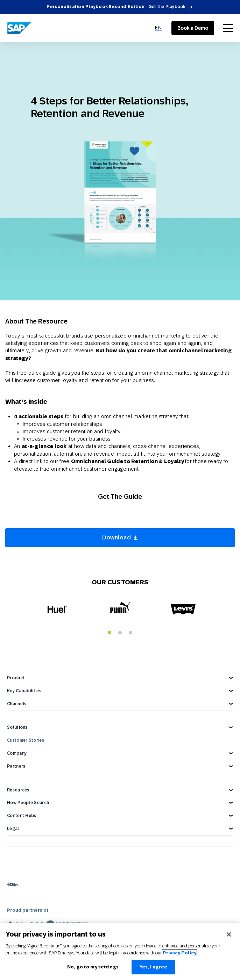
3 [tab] (130, 633)
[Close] (229, 934)
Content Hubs (22, 816)
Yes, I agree (154, 967)
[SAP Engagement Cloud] (19, 28)
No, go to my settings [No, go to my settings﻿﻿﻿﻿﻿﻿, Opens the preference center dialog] (93, 967)
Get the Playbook (167, 7)
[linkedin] (16, 884)
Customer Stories (26, 740)
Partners (16, 766)
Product (16, 678)
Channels (17, 704)
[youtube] (12, 884)
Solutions (17, 727)
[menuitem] (158, 28)
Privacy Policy (179, 953)
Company (17, 753)
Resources (18, 790)
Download (117, 537)
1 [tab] (110, 633)
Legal (13, 829)
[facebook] (8, 884)
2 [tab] (120, 633)
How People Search (28, 803)
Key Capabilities (24, 691)
